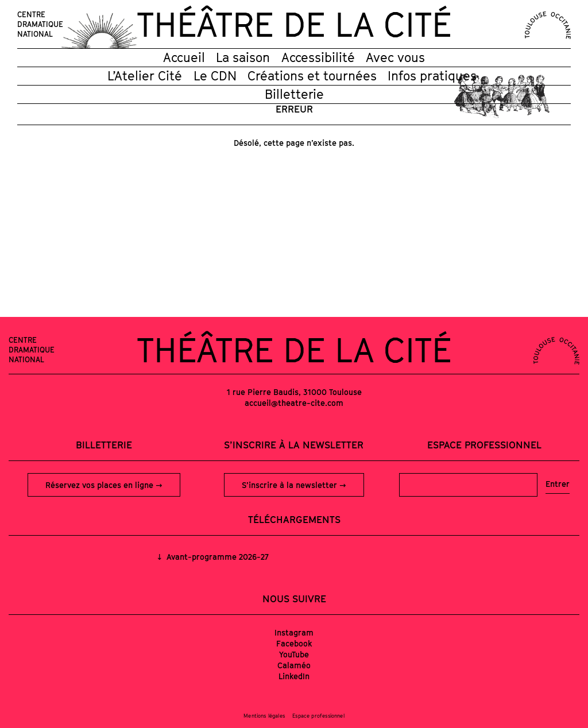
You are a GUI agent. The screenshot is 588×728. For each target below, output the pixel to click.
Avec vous (395, 57)
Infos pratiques (432, 76)
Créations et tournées (312, 76)
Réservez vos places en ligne (100, 485)
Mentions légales (264, 716)
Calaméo (294, 665)
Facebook (294, 643)
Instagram (294, 632)
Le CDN (215, 76)
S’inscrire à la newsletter (291, 485)
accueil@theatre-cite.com (294, 403)
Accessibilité (318, 57)
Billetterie (294, 94)
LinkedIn (294, 676)
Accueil (184, 57)
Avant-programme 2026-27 (216, 557)
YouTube (294, 654)
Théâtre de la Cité (294, 24)
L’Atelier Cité (145, 76)
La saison (243, 57)
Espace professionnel (484, 445)
